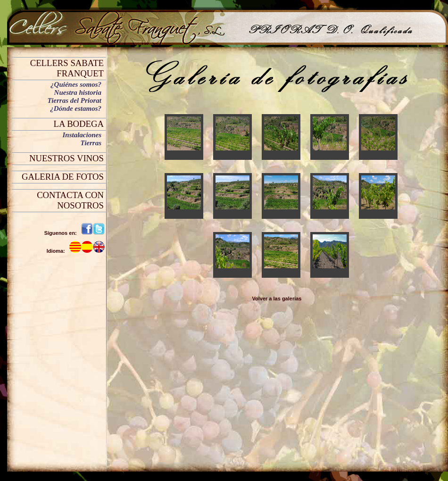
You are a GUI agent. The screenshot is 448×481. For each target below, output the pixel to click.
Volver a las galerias (277, 299)
